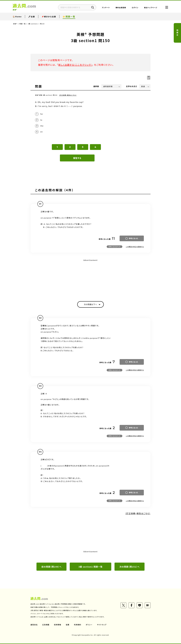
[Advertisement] (90, 278)
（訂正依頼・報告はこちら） (68, 95)
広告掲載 (46, 625)
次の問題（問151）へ (130, 567)
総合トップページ (151, 7)
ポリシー (89, 625)
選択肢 (96, 86)
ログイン (135, 7)
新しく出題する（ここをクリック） (75, 65)
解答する (77, 158)
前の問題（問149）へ (51, 567)
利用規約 (78, 625)
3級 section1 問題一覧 (90, 567)
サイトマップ (102, 625)
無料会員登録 (121, 7)
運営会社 (34, 625)
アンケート (106, 7)
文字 (132, 86)
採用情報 (58, 625)
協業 (68, 625)
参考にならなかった (115, 247)
